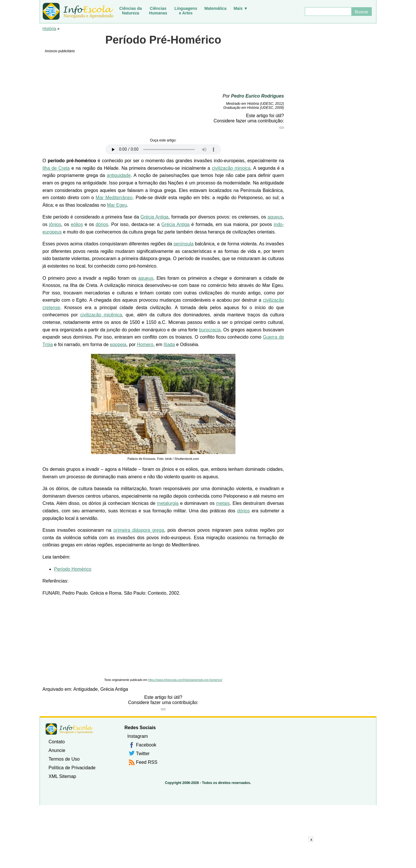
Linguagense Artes (186, 11)
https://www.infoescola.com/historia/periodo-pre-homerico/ (185, 680)
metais (223, 503)
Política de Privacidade (72, 768)
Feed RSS (147, 762)
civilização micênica (101, 315)
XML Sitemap (62, 776)
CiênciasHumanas (158, 11)
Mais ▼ (241, 8)
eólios (77, 224)
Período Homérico (73, 569)
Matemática (215, 8)
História (49, 29)
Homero (145, 345)
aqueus (275, 217)
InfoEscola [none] (69, 729)
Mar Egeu (117, 205)
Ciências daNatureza (131, 11)
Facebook (146, 745)
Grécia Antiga (154, 217)
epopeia (118, 345)
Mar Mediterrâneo (114, 198)
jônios (55, 224)
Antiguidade (86, 689)
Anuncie (57, 750)
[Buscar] (328, 12)
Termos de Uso (64, 759)
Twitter (143, 754)
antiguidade (119, 175)
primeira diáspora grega (139, 530)
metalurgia (168, 503)
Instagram (138, 736)
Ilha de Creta (56, 168)
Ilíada (169, 345)
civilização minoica (231, 168)
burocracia (210, 330)
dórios (102, 224)
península (184, 244)
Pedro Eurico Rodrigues (258, 96)
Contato (57, 742)
